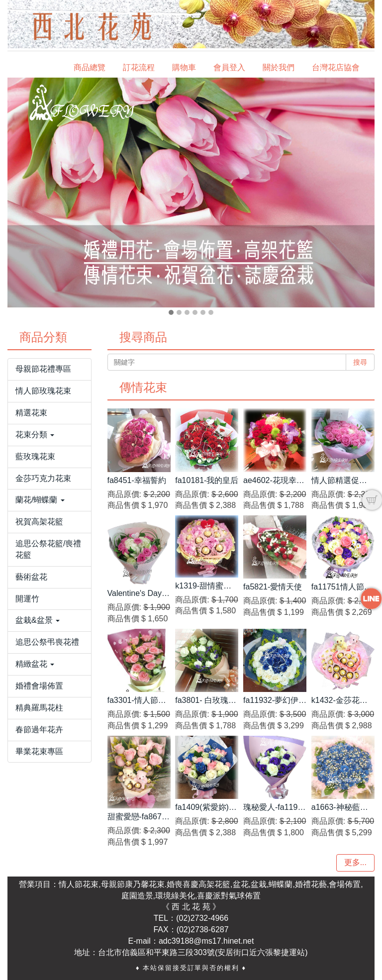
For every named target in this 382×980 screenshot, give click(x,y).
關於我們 (279, 67)
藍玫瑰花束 (35, 456)
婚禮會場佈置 (39, 686)
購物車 (184, 67)
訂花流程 (139, 67)
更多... (355, 862)
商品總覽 (90, 67)
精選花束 (31, 413)
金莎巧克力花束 (43, 478)
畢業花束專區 (39, 751)
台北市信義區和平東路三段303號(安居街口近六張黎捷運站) (203, 952)
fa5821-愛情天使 (273, 587)
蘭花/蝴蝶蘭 (40, 500)
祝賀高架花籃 (39, 522)
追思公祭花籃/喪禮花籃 (48, 549)
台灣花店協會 (336, 67)
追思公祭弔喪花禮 (47, 642)
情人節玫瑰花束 (43, 391)
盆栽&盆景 (38, 620)
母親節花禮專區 (43, 369)
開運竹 (27, 599)
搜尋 (360, 362)
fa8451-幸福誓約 (137, 480)
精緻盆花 (35, 664)
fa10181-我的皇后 (207, 480)
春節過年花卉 (39, 730)
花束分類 (35, 435)
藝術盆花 (31, 577)
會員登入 (229, 67)
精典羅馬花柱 (39, 708)
